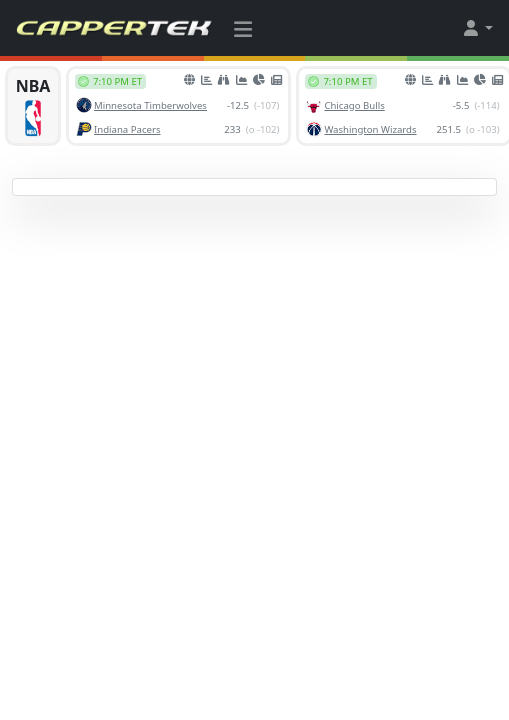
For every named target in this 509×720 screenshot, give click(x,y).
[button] (477, 28)
